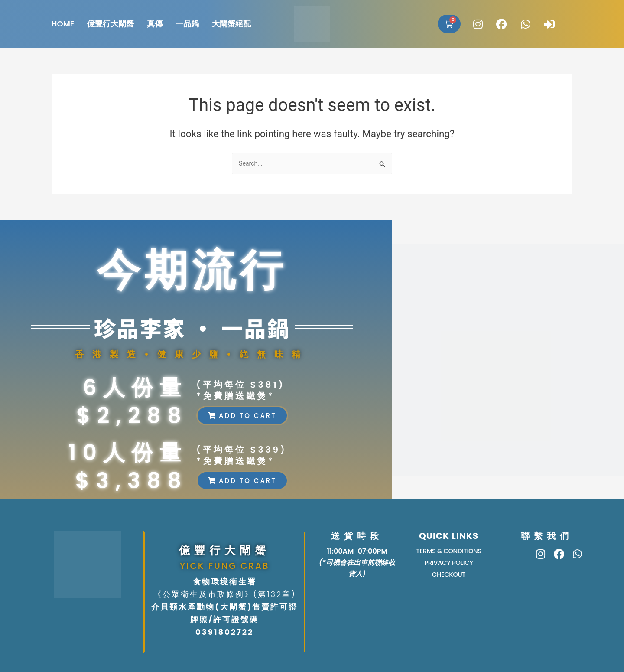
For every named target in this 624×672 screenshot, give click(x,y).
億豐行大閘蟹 (110, 24)
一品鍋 (187, 24)
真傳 (155, 24)
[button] (242, 416)
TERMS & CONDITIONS (449, 552)
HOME (63, 24)
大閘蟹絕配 (231, 24)
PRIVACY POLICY (449, 564)
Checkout (449, 576)
